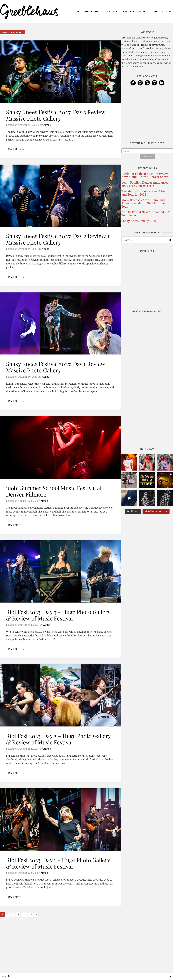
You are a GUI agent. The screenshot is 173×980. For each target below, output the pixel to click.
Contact (168, 11)
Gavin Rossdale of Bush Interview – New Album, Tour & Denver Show (146, 175)
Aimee (47, 125)
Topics (112, 11)
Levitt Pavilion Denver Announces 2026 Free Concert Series (145, 184)
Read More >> (16, 149)
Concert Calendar (134, 11)
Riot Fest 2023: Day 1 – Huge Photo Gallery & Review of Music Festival (58, 863)
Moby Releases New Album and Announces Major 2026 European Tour (144, 203)
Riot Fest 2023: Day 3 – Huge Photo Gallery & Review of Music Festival (58, 615)
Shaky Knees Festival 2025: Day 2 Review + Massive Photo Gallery (58, 239)
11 (31, 915)
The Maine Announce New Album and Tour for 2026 (144, 193)
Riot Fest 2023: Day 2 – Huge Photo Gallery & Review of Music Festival (58, 739)
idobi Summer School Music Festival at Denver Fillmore (54, 491)
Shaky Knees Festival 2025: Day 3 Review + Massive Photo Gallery (58, 115)
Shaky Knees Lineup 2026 (139, 221)
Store (154, 11)
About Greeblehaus (89, 11)
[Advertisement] (61, 944)
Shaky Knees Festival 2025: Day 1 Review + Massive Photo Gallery (58, 367)
